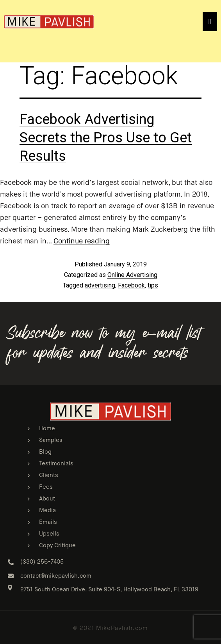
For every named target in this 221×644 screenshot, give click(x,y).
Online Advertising (132, 275)
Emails (48, 522)
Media (47, 510)
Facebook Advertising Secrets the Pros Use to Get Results (106, 138)
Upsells (49, 534)
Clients (49, 475)
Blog (45, 452)
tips (153, 285)
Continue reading (82, 241)
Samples (51, 440)
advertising (100, 285)
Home (47, 428)
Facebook (131, 285)
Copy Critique (57, 546)
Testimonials (56, 464)
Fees (46, 487)
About (47, 499)
